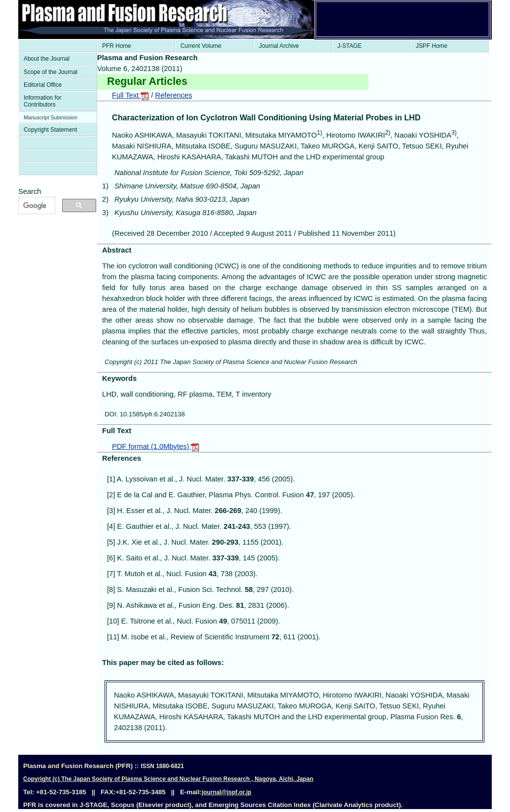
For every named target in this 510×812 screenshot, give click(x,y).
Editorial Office (43, 85)
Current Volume (201, 46)
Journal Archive (279, 46)
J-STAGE (349, 46)
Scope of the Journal (51, 72)
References (174, 95)
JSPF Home (432, 46)
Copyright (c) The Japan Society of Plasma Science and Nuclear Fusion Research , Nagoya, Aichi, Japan (168, 779)
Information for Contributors (43, 101)
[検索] (36, 206)
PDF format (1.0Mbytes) (156, 446)
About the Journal (47, 59)
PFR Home (117, 46)
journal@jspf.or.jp (227, 792)
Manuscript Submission (51, 117)
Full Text (130, 95)
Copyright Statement (50, 130)
